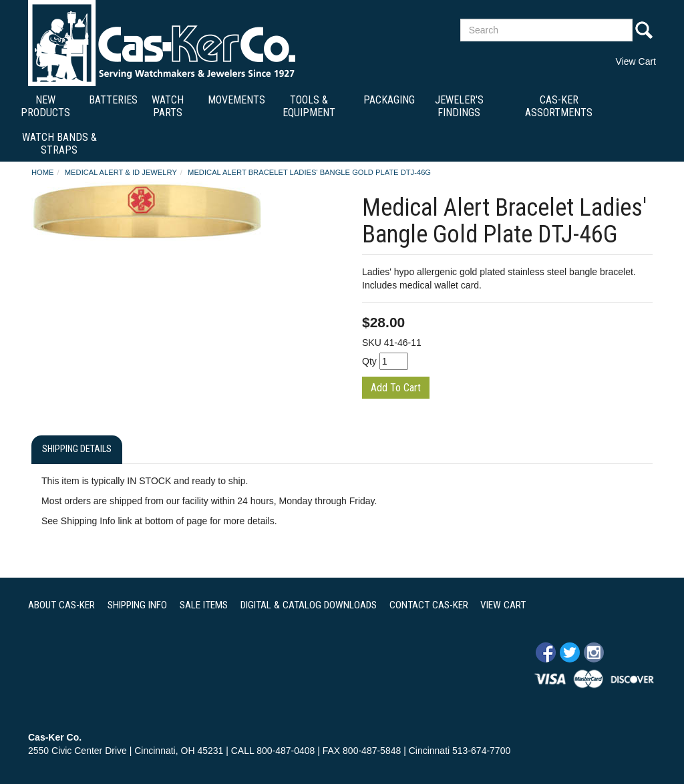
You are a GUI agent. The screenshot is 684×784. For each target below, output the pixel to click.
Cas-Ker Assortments (559, 106)
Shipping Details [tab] (77, 449)
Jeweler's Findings (459, 106)
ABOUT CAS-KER (61, 605)
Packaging (389, 100)
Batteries (113, 100)
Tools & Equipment (309, 106)
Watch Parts (168, 106)
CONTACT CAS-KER (429, 605)
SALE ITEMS (204, 605)
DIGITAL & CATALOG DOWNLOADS (309, 605)
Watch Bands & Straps (59, 144)
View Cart (636, 61)
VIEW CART (503, 605)
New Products (45, 106)
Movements (236, 100)
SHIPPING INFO (137, 605)
